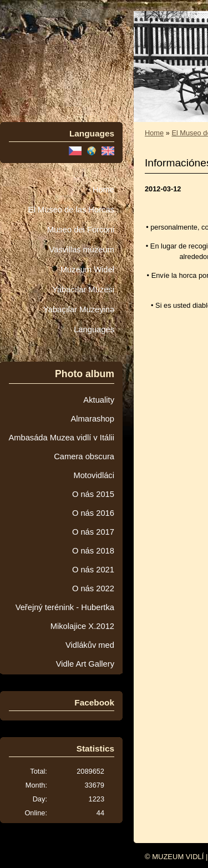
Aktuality (99, 400)
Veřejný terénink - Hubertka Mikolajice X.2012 (65, 617)
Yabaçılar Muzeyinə (79, 309)
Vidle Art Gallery (85, 664)
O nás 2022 (93, 588)
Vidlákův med (90, 645)
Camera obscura (84, 456)
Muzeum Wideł (87, 270)
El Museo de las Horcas (71, 210)
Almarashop (92, 419)
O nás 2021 (93, 570)
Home (103, 190)
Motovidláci (94, 475)
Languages (94, 329)
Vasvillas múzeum (82, 250)
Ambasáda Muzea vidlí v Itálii (61, 438)
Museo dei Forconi (81, 230)
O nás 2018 (93, 551)
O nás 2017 (93, 532)
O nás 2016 (93, 513)
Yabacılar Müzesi (83, 290)
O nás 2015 (93, 494)
